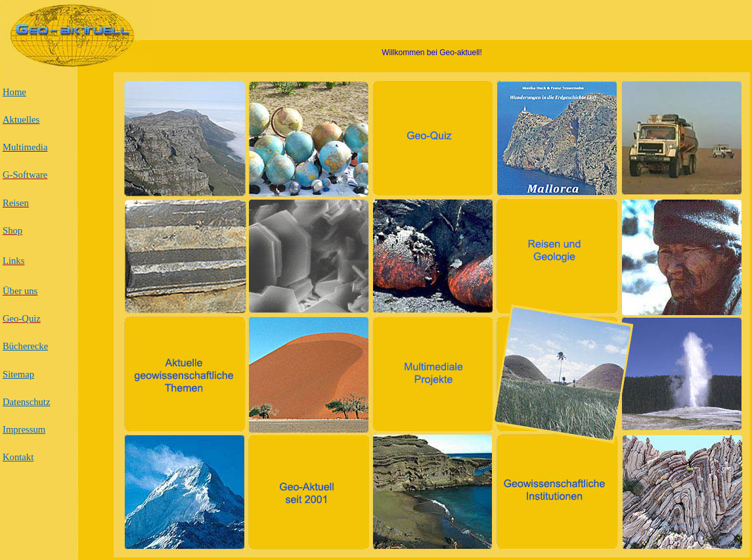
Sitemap (18, 374)
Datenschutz (26, 402)
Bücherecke (25, 346)
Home (14, 92)
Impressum (24, 429)
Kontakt (18, 457)
